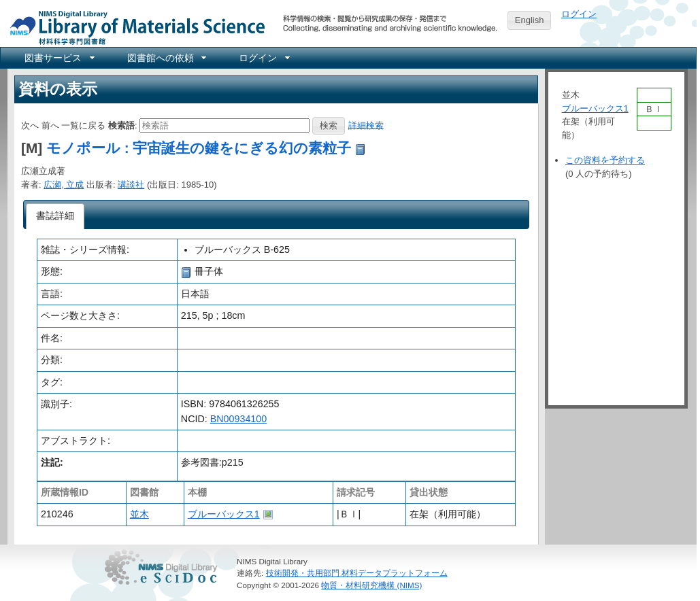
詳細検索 (366, 125)
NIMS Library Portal (133, 27)
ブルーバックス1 (224, 514)
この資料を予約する (605, 160)
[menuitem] (59, 58)
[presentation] (55, 216)
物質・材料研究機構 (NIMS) (371, 585)
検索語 (121, 125)
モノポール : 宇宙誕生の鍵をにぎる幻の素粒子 (199, 148)
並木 (139, 514)
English (530, 20)
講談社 (131, 185)
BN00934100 (238, 419)
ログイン (579, 14)
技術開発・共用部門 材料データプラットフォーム (357, 573)
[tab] (55, 216)
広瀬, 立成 (64, 185)
